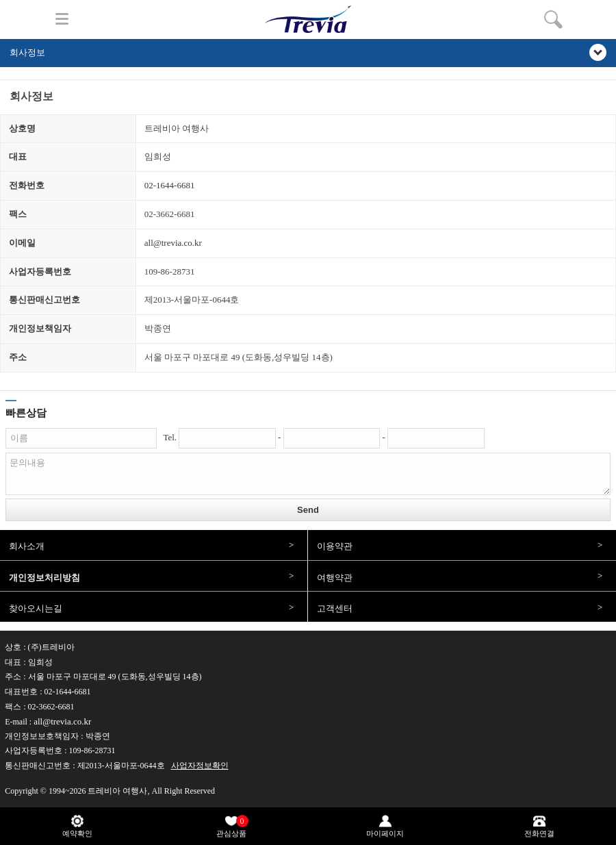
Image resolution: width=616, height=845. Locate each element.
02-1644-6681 (170, 185)
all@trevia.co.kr (173, 243)
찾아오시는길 (36, 608)
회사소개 (27, 546)
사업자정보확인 (200, 766)
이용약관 (335, 546)
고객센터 (335, 608)
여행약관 (335, 578)
